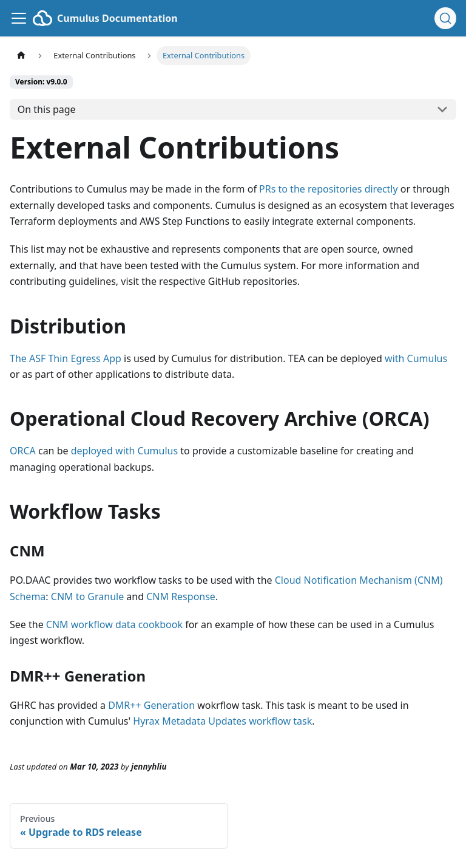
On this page (47, 109)
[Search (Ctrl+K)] (445, 18)
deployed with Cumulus (124, 451)
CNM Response (181, 596)
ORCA (23, 451)
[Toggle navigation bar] (19, 18)
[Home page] (21, 56)
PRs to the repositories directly (329, 189)
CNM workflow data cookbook (114, 624)
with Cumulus (416, 358)
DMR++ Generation (151, 705)
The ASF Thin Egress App (66, 358)
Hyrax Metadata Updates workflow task (222, 721)
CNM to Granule (87, 596)
